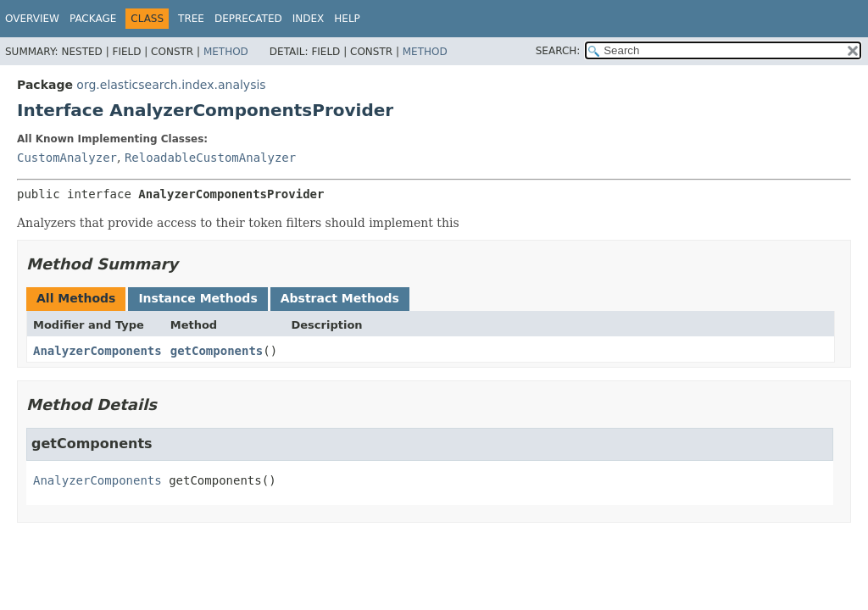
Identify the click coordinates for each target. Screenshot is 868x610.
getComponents (217, 351)
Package (93, 19)
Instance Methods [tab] (198, 298)
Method (226, 52)
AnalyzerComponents (97, 351)
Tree (191, 19)
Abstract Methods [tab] (340, 298)
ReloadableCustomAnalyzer (210, 158)
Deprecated (248, 19)
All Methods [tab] (76, 298)
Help (347, 19)
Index (309, 19)
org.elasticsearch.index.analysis (171, 85)
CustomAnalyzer (67, 158)
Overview (32, 19)
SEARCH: (558, 51)
